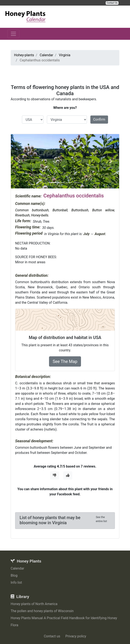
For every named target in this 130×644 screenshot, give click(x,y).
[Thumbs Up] (68, 475)
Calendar (17, 568)
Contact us (52, 636)
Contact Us (112, 3)
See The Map (65, 361)
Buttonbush (80, 210)
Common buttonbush (32, 210)
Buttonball (60, 210)
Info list (16, 583)
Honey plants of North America (34, 604)
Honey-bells (40, 215)
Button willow (103, 210)
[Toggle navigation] (13, 34)
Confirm (99, 119)
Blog (14, 575)
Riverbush (22, 215)
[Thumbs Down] (55, 475)
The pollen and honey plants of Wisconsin (42, 611)
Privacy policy (76, 636)
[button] (19, 161)
